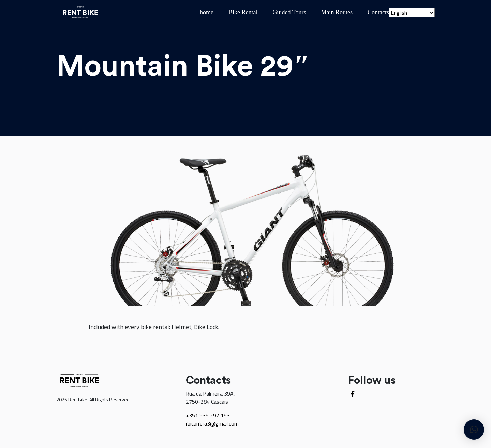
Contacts (378, 12)
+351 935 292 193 (208, 415)
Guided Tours (289, 12)
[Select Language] (412, 13)
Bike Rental (243, 12)
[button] (474, 430)
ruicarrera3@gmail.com (212, 423)
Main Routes (337, 12)
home (207, 12)
